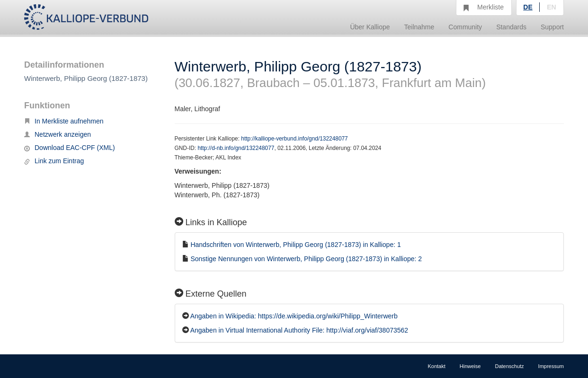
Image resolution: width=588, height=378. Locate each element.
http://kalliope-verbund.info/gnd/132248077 (294, 139)
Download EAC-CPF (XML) (70, 148)
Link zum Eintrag (54, 161)
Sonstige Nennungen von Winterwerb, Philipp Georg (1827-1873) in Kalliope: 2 (306, 259)
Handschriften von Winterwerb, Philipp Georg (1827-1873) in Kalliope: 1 (295, 245)
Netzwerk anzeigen (58, 134)
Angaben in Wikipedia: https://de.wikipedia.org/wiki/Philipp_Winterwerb (294, 316)
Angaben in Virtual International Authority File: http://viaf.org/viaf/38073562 (299, 330)
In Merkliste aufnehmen (64, 121)
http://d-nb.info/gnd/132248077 (236, 148)
